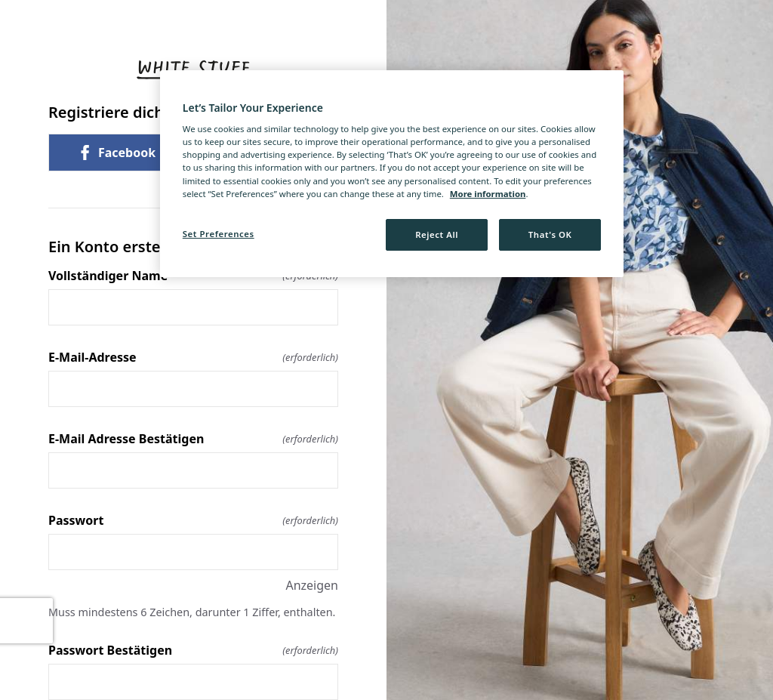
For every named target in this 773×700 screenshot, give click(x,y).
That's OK (550, 234)
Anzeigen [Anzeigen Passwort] (312, 585)
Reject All (437, 234)
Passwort (193, 520)
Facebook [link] (116, 153)
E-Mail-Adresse (193, 357)
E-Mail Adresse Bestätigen (193, 439)
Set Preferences (219, 234)
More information (488, 194)
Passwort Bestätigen (193, 650)
